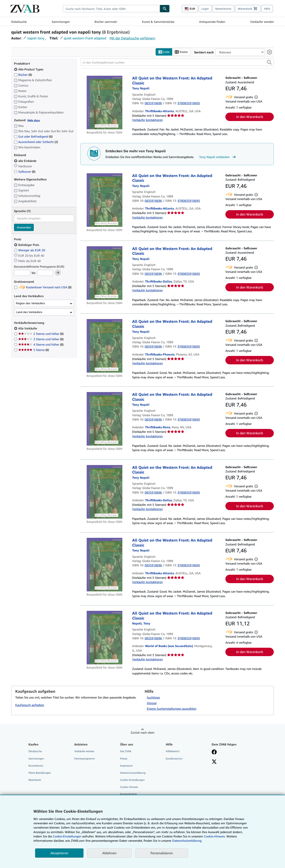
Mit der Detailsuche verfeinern (132, 38)
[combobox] (111, 9)
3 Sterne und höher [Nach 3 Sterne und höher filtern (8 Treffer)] (41, 339)
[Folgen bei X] (214, 762)
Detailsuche (19, 22)
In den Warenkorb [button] (250, 117)
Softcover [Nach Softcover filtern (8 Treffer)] (25, 172)
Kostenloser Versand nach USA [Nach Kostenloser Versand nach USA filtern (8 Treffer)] (43, 287)
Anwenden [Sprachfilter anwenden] (24, 227)
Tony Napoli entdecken (218, 157)
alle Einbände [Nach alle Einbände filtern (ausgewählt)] (26, 161)
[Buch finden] (165, 9)
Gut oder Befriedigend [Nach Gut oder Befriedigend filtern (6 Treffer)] (33, 136)
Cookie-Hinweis (129, 787)
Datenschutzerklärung (133, 773)
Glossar (152, 703)
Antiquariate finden (212, 22)
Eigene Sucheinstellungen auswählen (172, 709)
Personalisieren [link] (162, 853)
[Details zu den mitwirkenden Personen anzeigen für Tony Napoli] (141, 88)
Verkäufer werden (262, 22)
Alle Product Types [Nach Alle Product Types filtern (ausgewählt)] (29, 69)
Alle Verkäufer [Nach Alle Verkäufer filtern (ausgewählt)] (28, 328)
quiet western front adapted (85, 38)
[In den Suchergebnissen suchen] (177, 62)
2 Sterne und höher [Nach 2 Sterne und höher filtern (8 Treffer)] (41, 334)
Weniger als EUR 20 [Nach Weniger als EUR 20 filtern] (30, 250)
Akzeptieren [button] (59, 853)
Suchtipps (153, 697)
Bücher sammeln (106, 22)
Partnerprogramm (85, 759)
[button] (269, 62)
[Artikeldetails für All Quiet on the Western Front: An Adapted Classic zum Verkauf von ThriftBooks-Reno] (105, 419)
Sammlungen (61, 22)
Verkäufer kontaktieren (147, 120)
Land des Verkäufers (29, 312)
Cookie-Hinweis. (215, 836)
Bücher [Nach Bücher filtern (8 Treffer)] (23, 75)
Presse (124, 759)
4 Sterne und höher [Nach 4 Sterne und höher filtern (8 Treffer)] (41, 344)
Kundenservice (174, 759)
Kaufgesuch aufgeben (30, 705)
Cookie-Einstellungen (67, 836)
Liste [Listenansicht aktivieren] (164, 52)
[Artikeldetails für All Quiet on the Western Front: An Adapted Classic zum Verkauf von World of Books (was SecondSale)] (105, 638)
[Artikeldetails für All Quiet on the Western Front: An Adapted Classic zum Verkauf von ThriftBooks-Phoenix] (105, 346)
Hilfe (267, 9)
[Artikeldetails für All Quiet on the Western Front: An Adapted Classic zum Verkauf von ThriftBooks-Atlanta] (105, 102)
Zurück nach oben (142, 732)
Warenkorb (35, 780)
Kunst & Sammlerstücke (158, 22)
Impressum (126, 766)
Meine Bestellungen (40, 773)
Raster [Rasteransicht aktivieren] (181, 52)
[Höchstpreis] (45, 273)
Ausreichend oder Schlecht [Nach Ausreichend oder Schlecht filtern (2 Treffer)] (36, 142)
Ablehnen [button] (109, 853)
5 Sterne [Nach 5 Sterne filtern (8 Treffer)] (34, 350)
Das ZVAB (126, 751)
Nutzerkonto (223, 9)
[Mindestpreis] (22, 273)
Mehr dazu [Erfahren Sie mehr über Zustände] (34, 120)
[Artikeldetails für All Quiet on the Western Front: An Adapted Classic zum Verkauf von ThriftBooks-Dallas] (105, 273)
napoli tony (36, 38)
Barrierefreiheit (129, 794)
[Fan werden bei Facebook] (214, 752)
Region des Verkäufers (30, 303)
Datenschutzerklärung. (187, 841)
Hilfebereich (173, 751)
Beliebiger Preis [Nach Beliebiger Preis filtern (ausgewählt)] (27, 245)
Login (205, 9)
